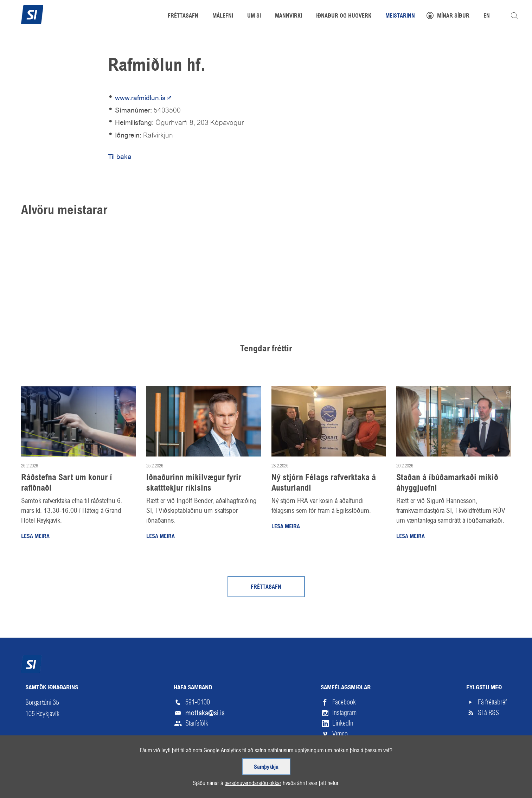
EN (487, 16)
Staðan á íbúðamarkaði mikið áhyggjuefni (447, 483)
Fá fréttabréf (492, 702)
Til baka (120, 157)
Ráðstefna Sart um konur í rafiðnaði (67, 483)
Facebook (344, 702)
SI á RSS (488, 713)
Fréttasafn (266, 587)
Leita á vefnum (514, 16)
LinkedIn (343, 723)
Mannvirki (289, 16)
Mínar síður (453, 16)
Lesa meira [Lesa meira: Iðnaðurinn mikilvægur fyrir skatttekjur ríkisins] (161, 537)
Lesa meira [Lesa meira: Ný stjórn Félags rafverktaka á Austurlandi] (286, 527)
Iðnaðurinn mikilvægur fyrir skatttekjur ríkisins (194, 483)
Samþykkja (266, 764)
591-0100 (198, 702)
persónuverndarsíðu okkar (250, 782)
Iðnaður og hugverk (344, 16)
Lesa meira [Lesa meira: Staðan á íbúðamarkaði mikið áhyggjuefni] (411, 537)
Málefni (223, 16)
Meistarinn (400, 16)
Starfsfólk (197, 723)
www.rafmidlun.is (140, 98)
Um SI (254, 16)
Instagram (344, 713)
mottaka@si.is (205, 713)
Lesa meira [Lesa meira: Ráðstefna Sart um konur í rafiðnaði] (35, 537)
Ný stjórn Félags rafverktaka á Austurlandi (324, 483)
